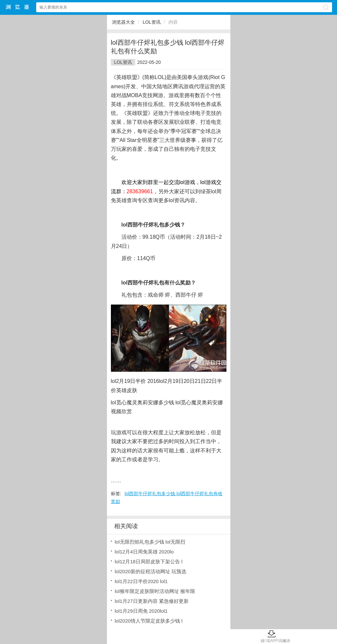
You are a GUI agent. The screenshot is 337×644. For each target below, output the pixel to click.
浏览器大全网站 (18, 7)
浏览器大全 (123, 22)
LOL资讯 (151, 22)
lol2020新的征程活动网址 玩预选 (151, 571)
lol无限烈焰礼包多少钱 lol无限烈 (150, 542)
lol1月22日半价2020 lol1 (141, 581)
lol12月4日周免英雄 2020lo (144, 552)
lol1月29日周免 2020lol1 (141, 611)
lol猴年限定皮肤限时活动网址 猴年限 (155, 591)
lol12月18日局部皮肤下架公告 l (149, 562)
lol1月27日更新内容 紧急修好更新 (152, 601)
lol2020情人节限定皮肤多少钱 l (149, 621)
